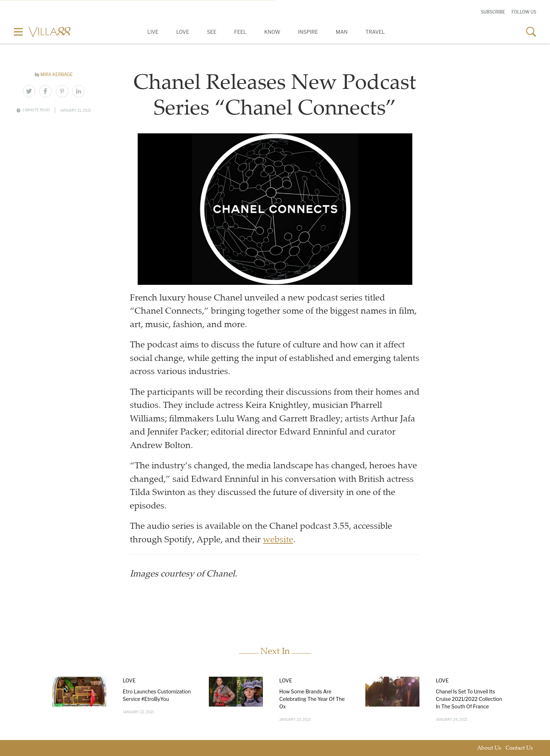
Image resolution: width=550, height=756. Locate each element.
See (212, 32)
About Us (489, 748)
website (278, 540)
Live (153, 32)
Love (183, 32)
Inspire (308, 32)
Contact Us (519, 748)
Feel (240, 32)
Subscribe (493, 12)
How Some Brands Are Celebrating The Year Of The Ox (312, 699)
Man (342, 32)
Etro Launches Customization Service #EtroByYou (157, 695)
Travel (375, 32)
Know (272, 32)
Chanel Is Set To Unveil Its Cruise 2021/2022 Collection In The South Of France (469, 699)
